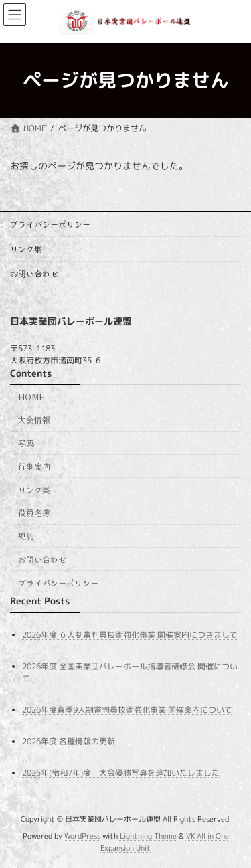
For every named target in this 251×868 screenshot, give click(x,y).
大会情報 (34, 419)
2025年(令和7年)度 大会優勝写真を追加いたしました (121, 773)
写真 (26, 443)
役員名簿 (34, 512)
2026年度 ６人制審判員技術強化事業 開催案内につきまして (130, 634)
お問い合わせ (34, 273)
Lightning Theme (148, 836)
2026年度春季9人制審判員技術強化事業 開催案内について (127, 710)
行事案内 (34, 466)
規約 (26, 536)
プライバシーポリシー (50, 224)
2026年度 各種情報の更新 (69, 741)
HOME (31, 396)
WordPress (82, 836)
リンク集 (26, 249)
